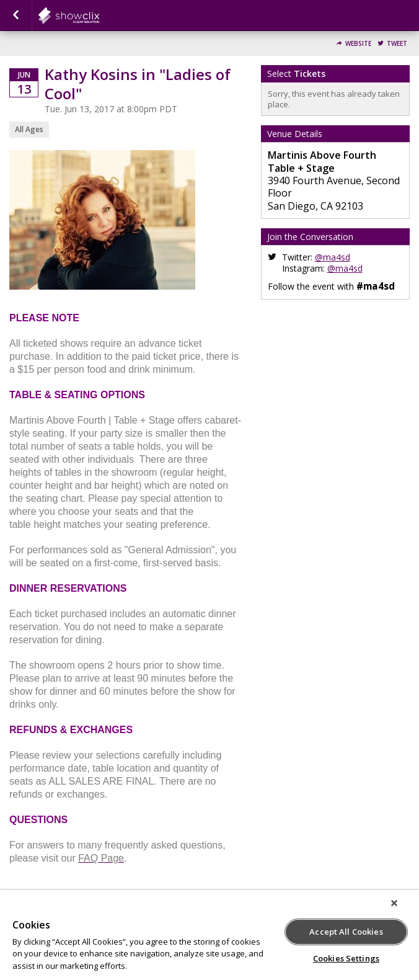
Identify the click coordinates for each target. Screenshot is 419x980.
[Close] (394, 903)
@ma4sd (333, 257)
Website (358, 44)
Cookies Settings (346, 958)
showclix (99, 16)
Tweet (397, 44)
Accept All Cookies (346, 932)
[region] (209, 935)
